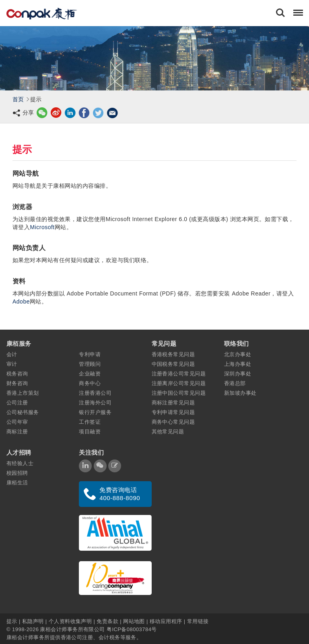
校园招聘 (17, 473)
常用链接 (198, 621)
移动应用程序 (166, 621)
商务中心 (90, 383)
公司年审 (17, 422)
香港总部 (235, 383)
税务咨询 (17, 374)
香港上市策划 (23, 393)
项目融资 (90, 432)
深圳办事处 (238, 374)
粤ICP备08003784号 (132, 629)
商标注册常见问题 (173, 403)
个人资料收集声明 (70, 621)
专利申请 (90, 354)
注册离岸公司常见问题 (179, 383)
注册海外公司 (95, 403)
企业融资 (90, 374)
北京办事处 (238, 354)
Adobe (21, 301)
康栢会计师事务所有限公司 (72, 629)
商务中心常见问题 (173, 422)
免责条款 (107, 621)
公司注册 (17, 403)
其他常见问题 (168, 432)
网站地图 (134, 621)
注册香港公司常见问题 (179, 374)
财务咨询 (17, 383)
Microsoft (42, 227)
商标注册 (17, 432)
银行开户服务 (95, 412)
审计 (12, 364)
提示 (13, 621)
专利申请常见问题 (173, 412)
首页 (18, 99)
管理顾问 (90, 364)
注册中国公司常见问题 (179, 393)
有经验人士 (20, 463)
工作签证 (90, 422)
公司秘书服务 (23, 412)
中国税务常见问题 (173, 364)
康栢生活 (17, 483)
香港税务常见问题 (173, 354)
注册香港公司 (95, 393)
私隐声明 (33, 621)
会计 (12, 354)
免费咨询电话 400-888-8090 (120, 494)
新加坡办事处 (240, 393)
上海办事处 (238, 364)
